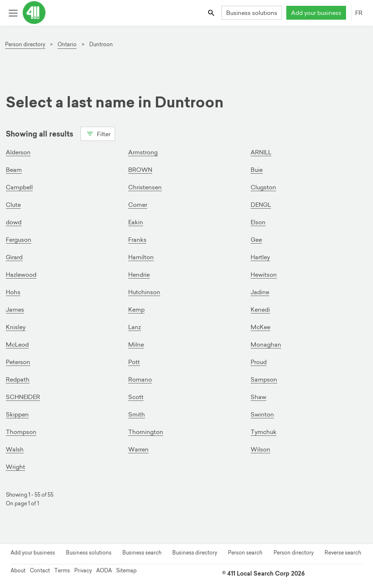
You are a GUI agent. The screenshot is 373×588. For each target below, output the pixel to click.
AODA (104, 571)
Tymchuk (264, 432)
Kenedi (260, 309)
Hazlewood (21, 275)
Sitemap (126, 571)
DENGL (261, 205)
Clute (13, 205)
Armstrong (143, 152)
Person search (245, 553)
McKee (260, 327)
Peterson (18, 362)
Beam (14, 170)
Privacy (83, 571)
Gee (256, 240)
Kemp (136, 309)
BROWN (140, 170)
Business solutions (252, 13)
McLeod (17, 344)
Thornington (146, 432)
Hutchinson (144, 292)
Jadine (260, 292)
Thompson (21, 432)
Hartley (260, 257)
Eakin (136, 222)
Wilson (260, 449)
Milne (136, 344)
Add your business (316, 13)
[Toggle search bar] (212, 13)
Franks (137, 240)
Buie (257, 170)
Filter (98, 133)
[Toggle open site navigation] (13, 13)
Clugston (263, 187)
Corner (138, 205)
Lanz (135, 327)
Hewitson (264, 275)
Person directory (294, 553)
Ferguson (19, 240)
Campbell (19, 187)
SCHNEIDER (23, 397)
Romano (140, 379)
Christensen (145, 187)
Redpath (18, 379)
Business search (142, 553)
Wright (15, 467)
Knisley (16, 327)
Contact (40, 571)
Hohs (13, 292)
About (18, 571)
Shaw (258, 397)
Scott (136, 397)
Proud (259, 362)
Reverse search (343, 553)
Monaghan (266, 344)
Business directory (195, 553)
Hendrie (139, 275)
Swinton (262, 414)
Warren (138, 449)
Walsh (15, 449)
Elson (258, 222)
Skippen (17, 414)
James (15, 309)
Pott (134, 362)
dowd (14, 222)
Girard (14, 257)
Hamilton (141, 257)
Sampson (264, 379)
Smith (137, 414)
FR (359, 13)
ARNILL (261, 152)
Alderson (18, 152)
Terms (62, 571)
